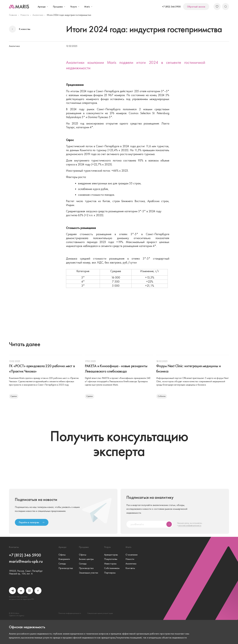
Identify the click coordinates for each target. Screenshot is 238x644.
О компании (132, 555)
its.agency (21, 615)
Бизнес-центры (86, 559)
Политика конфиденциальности (70, 613)
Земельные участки (88, 573)
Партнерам (110, 573)
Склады (62, 564)
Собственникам (112, 568)
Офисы (62, 555)
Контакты (130, 568)
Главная (13, 15)
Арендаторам (111, 555)
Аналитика (38, 15)
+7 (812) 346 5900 (171, 7)
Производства (66, 568)
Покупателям (111, 559)
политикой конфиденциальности (190, 525)
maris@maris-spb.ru (26, 561)
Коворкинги (64, 559)
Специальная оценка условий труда (100, 613)
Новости (25, 15)
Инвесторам (110, 564)
